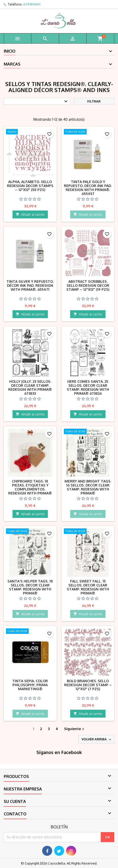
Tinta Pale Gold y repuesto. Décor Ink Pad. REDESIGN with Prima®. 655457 (88, 188)
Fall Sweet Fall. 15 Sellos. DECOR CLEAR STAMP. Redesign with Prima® (88, 587)
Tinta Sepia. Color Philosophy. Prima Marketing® (30, 685)
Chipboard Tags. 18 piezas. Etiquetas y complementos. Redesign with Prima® (30, 487)
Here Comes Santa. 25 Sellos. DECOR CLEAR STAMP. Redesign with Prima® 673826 (88, 387)
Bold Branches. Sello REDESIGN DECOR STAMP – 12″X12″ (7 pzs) (88, 685)
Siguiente (75, 729)
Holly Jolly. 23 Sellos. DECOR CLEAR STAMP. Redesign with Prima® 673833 (30, 387)
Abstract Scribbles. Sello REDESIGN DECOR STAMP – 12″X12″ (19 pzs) (88, 285)
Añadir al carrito (30, 214)
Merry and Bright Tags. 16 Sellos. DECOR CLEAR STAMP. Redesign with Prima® (88, 487)
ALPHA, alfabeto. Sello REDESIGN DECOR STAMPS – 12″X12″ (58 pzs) (30, 186)
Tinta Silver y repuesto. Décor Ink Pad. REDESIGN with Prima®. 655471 (30, 285)
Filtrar (94, 101)
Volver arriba (97, 739)
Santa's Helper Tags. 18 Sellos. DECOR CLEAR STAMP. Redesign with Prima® (30, 587)
